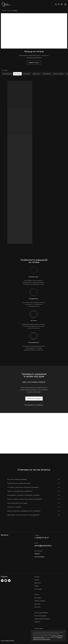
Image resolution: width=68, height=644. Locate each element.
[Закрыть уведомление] (65, 631)
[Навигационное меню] (65, 4)
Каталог (10, 10)
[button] (56, 4)
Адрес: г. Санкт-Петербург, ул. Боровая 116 (34, 382)
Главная (4, 10)
